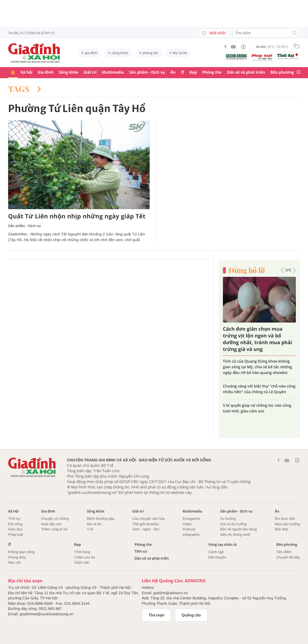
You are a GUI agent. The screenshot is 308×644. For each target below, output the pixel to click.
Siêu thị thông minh (235, 535)
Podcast (189, 529)
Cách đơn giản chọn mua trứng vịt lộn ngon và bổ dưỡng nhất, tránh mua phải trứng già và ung (257, 339)
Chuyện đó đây (288, 557)
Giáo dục (15, 529)
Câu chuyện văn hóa (148, 519)
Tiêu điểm (284, 552)
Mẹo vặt (14, 562)
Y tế (90, 529)
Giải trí (90, 72)
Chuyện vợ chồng (55, 519)
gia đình (91, 53)
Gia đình (46, 72)
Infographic (191, 535)
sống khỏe (120, 53)
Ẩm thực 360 (285, 519)
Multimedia (113, 72)
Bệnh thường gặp (101, 519)
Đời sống (15, 524)
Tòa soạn (157, 615)
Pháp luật (16, 535)
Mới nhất (214, 33)
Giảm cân (82, 562)
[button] (282, 270)
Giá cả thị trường (233, 524)
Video (187, 524)
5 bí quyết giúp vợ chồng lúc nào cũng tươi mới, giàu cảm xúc (257, 408)
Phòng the (212, 72)
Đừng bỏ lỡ (247, 270)
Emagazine (191, 519)
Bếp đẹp (281, 529)
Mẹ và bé (180, 53)
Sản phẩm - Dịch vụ (147, 72)
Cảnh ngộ (216, 552)
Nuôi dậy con (51, 524)
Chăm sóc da (85, 557)
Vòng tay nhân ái (222, 545)
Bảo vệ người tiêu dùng (238, 529)
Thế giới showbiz (146, 524)
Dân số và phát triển (246, 72)
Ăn (173, 72)
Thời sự (14, 519)
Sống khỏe (69, 72)
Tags (25, 89)
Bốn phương (282, 72)
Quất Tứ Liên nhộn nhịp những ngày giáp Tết (77, 216)
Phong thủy (17, 557)
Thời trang (82, 552)
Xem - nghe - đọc (146, 529)
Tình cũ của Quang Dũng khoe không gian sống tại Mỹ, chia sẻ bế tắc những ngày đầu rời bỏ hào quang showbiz (257, 367)
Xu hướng (228, 519)
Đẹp (193, 72)
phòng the (150, 53)
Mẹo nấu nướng (287, 524)
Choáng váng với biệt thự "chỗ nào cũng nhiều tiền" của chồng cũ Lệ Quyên (259, 389)
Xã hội (26, 72)
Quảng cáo (191, 615)
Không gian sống (21, 552)
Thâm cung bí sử (54, 529)
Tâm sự (141, 551)
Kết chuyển (217, 557)
